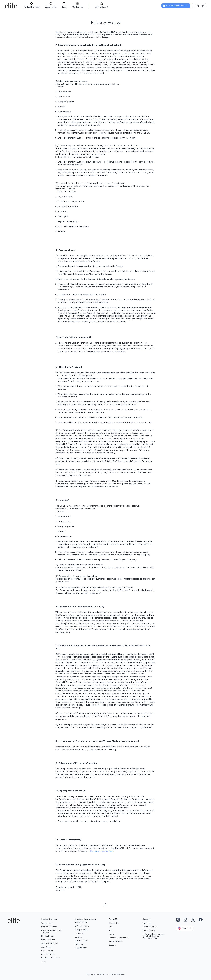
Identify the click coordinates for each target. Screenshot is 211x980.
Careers (112, 945)
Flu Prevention (48, 954)
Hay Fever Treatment (51, 958)
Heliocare (79, 944)
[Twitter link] (193, 920)
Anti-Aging (46, 947)
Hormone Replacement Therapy (51, 931)
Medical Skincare (49, 927)
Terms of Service (150, 927)
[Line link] (178, 920)
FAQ (111, 927)
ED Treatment (47, 936)
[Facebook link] (201, 920)
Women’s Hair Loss (50, 943)
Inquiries (146, 923)
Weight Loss (47, 923)
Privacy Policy (149, 930)
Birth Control (47, 951)
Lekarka (78, 937)
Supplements (81, 948)
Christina (79, 933)
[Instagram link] (186, 920)
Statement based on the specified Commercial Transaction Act (153, 936)
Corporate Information (119, 938)
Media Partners (115, 941)
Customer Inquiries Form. (102, 851)
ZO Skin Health (82, 926)
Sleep (44, 962)
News (111, 934)
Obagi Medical (82, 930)
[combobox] (185, 928)
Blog (111, 930)
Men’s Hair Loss (48, 940)
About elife (114, 923)
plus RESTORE (81, 941)
